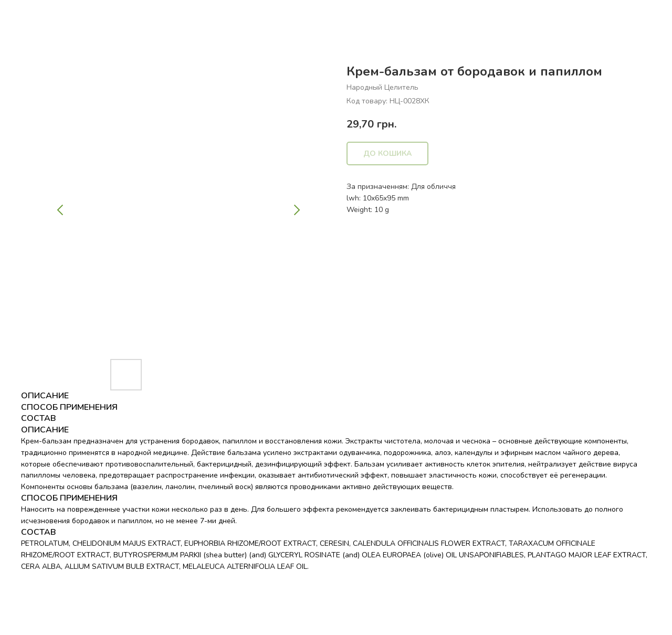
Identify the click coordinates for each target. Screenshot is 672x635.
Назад (31, 16)
